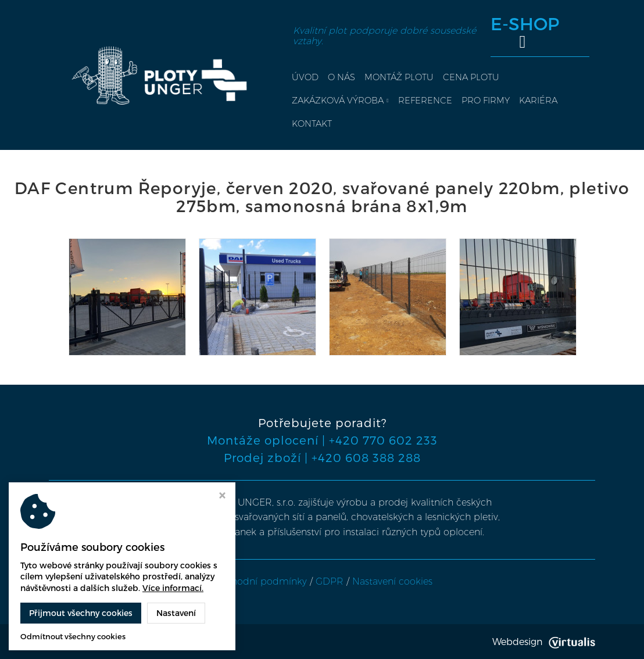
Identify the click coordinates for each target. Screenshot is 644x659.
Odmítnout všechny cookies (73, 636)
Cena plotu (471, 77)
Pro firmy (486, 100)
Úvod (305, 77)
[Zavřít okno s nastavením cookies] (222, 497)
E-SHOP (525, 33)
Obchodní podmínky (260, 581)
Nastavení (176, 613)
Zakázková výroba (340, 100)
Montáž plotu (399, 77)
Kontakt (312, 123)
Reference (425, 100)
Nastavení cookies (392, 581)
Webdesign (544, 641)
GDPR (330, 581)
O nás (341, 77)
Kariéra (538, 100)
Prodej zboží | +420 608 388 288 (322, 457)
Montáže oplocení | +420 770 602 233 (322, 440)
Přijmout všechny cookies (81, 613)
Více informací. (173, 588)
